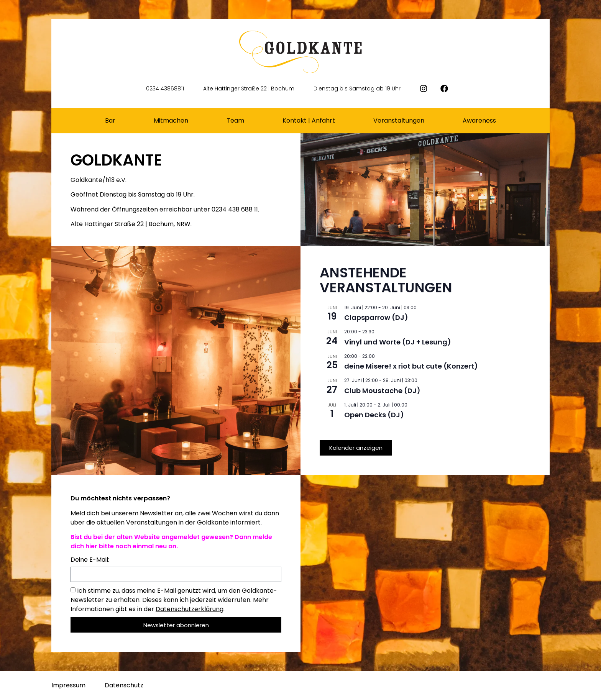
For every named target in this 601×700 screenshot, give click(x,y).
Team (235, 120)
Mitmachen (171, 120)
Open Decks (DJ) (374, 415)
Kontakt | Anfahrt (309, 120)
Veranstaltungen (399, 120)
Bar (110, 120)
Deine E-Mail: (90, 560)
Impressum (68, 685)
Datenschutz (124, 685)
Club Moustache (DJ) (382, 391)
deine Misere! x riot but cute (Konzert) (411, 366)
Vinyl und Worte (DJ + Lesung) (398, 342)
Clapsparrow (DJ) (376, 317)
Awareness (479, 120)
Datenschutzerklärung (190, 609)
